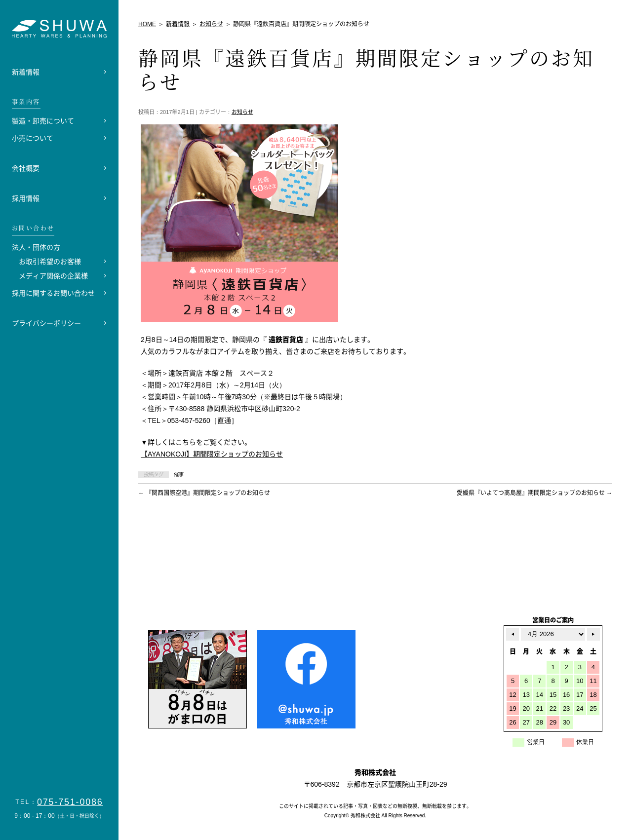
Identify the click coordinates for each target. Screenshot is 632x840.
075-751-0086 (70, 802)
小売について (33, 138)
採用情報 (26, 198)
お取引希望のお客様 (50, 262)
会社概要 (26, 168)
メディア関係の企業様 (53, 276)
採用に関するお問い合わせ (53, 293)
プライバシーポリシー (46, 323)
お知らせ (242, 112)
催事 (179, 475)
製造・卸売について (43, 121)
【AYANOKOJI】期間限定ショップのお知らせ (212, 454)
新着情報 (26, 72)
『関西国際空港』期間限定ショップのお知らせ (204, 493)
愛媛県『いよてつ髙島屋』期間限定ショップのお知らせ (534, 493)
